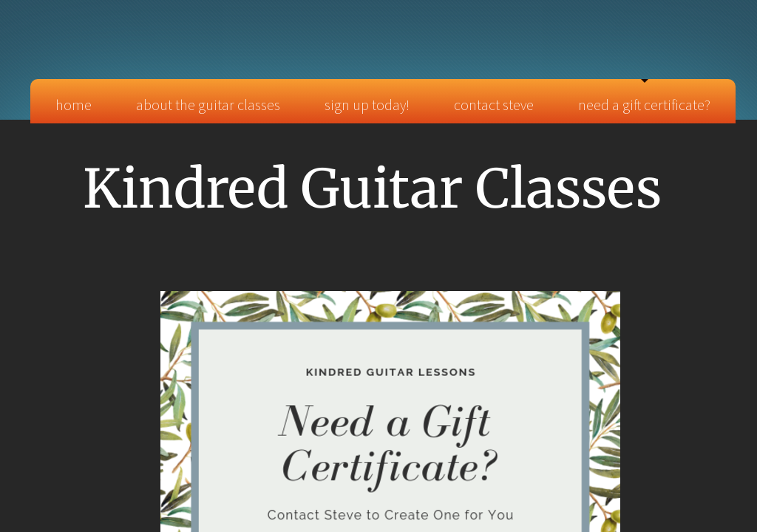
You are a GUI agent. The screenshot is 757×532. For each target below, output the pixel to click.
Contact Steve (494, 105)
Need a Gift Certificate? (644, 105)
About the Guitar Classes (208, 105)
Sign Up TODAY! (367, 105)
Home (74, 105)
